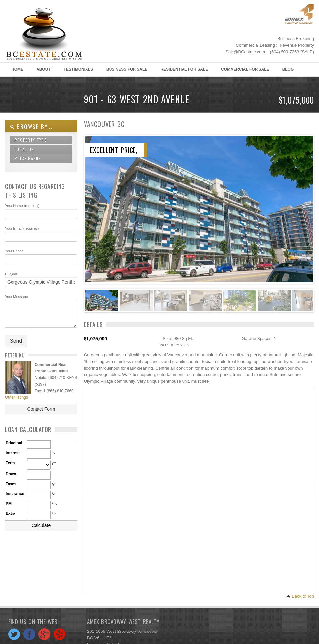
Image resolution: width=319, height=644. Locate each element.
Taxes (11, 484)
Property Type (31, 140)
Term (10, 463)
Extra (11, 513)
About (44, 69)
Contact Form (41, 409)
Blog (287, 71)
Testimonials (78, 69)
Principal (14, 443)
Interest (13, 453)
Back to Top (300, 596)
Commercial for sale (245, 69)
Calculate (41, 525)
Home (17, 69)
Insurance (15, 494)
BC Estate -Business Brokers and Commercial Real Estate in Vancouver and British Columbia (54, 33)
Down (11, 474)
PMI (9, 504)
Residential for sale (184, 69)
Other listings (16, 397)
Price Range (28, 158)
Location (25, 149)
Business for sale (127, 69)
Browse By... (31, 126)
